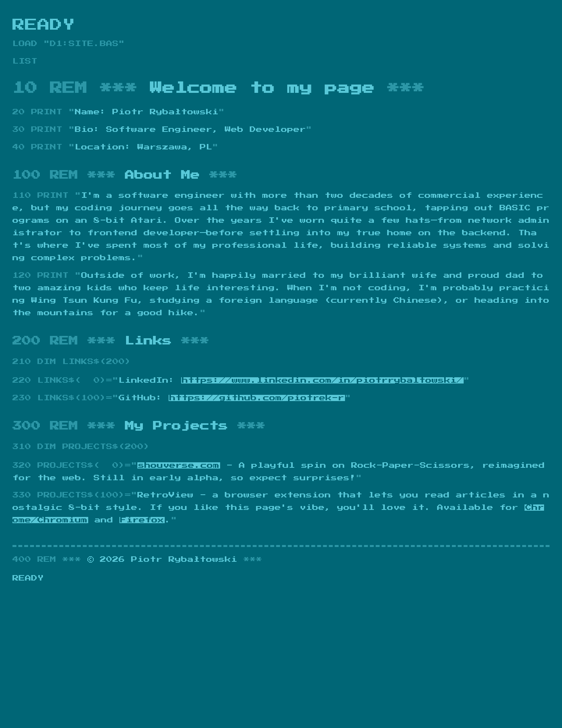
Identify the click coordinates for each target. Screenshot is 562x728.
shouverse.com (179, 465)
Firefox (142, 520)
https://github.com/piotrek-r (257, 398)
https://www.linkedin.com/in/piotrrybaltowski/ (322, 380)
